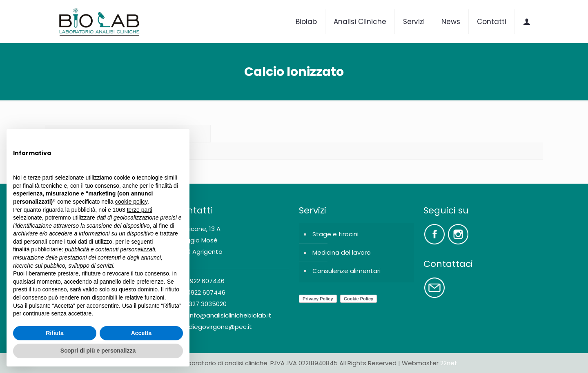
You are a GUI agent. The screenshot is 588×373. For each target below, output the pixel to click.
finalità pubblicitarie (37, 249)
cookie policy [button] (131, 202)
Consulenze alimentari (346, 271)
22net (449, 363)
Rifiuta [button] (55, 333)
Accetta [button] (141, 333)
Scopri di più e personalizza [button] (98, 351)
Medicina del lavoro (342, 252)
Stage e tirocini (335, 234)
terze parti (140, 210)
